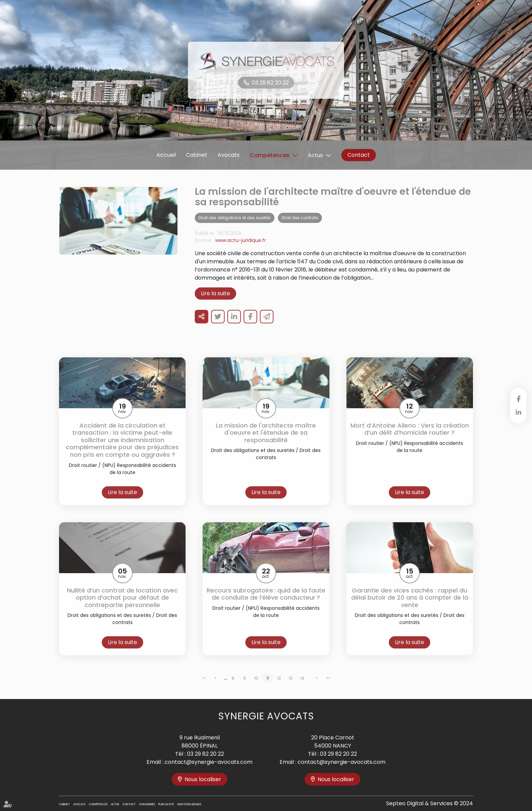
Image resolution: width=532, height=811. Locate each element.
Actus (315, 155)
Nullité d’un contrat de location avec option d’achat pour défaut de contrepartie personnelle (122, 606)
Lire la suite (215, 302)
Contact (359, 155)
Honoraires (147, 804)
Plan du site (166, 804)
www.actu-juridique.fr (241, 249)
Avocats (229, 155)
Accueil (166, 155)
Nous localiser (203, 779)
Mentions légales (189, 804)
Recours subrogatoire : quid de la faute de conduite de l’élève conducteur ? (266, 602)
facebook (518, 399)
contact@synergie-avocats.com (208, 762)
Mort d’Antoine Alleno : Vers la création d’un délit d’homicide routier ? (410, 438)
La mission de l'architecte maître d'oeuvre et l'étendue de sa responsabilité (266, 441)
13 (291, 687)
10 (256, 687)
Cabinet (197, 155)
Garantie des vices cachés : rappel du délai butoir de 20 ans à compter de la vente (410, 606)
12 (279, 687)
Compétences (270, 155)
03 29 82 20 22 (270, 83)
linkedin (518, 412)
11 (268, 687)
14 (302, 687)
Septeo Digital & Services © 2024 (430, 803)
